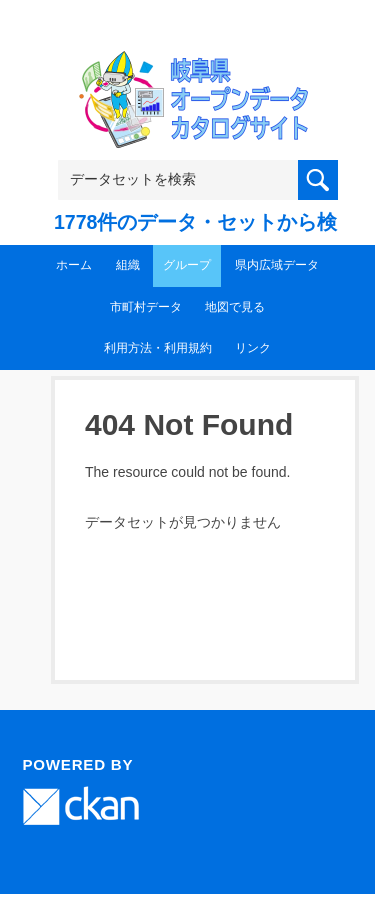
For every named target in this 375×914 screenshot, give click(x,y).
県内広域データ (277, 265)
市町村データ (146, 307)
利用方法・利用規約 (158, 348)
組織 (128, 265)
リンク (253, 348)
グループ (187, 265)
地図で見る (235, 307)
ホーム (74, 265)
